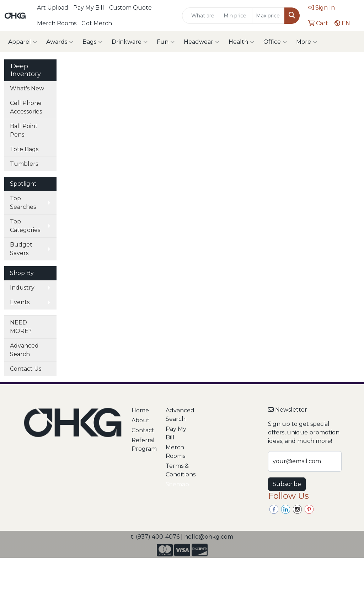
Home (140, 410)
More (307, 42)
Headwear (202, 42)
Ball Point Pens (24, 130)
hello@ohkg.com (209, 537)
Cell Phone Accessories (26, 107)
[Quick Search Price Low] (236, 16)
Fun (166, 42)
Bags (92, 42)
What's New (27, 88)
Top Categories (25, 226)
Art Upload (53, 8)
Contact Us (26, 369)
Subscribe (287, 484)
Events (20, 302)
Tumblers (24, 164)
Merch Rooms (57, 23)
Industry (22, 288)
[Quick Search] (201, 16)
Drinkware (130, 42)
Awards (60, 42)
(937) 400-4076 (158, 537)
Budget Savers (21, 249)
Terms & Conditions (178, 470)
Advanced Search (24, 350)
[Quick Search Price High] (268, 16)
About (141, 420)
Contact (143, 430)
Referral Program (144, 445)
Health (241, 42)
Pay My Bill (89, 8)
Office (275, 42)
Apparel (23, 42)
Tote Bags (24, 149)
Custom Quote (130, 8)
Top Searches (23, 203)
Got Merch (97, 23)
